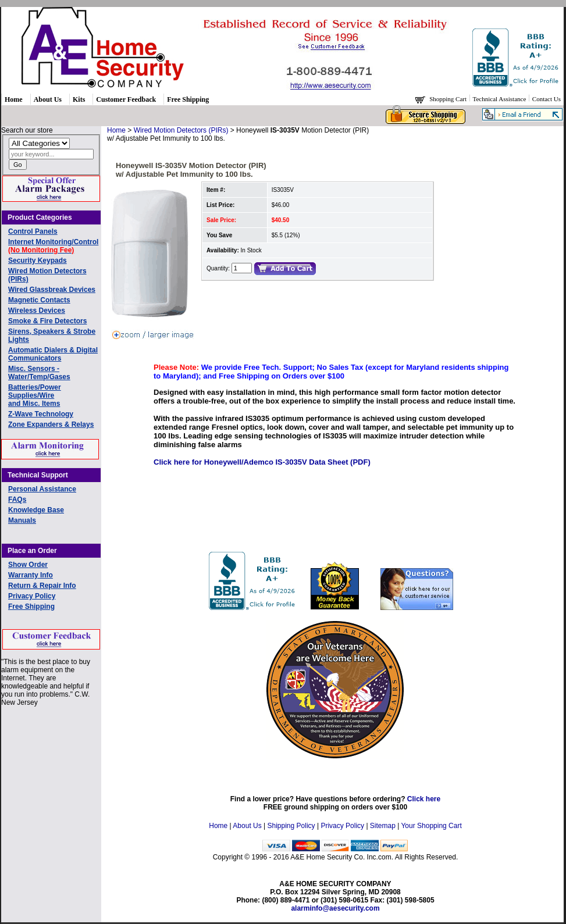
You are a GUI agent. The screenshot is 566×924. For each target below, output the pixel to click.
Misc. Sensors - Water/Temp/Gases (39, 373)
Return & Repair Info (42, 586)
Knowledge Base (36, 510)
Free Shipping (188, 99)
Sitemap (383, 826)
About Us (48, 99)
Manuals (22, 520)
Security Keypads (38, 261)
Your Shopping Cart (431, 826)
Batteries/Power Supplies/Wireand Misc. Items (35, 395)
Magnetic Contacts (39, 300)
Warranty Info (31, 575)
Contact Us (547, 99)
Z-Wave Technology (41, 414)
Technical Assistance (501, 99)
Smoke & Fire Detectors (47, 321)
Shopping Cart (449, 99)
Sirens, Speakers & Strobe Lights (52, 336)
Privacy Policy (32, 596)
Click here (424, 799)
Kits (79, 99)
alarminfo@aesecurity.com (335, 908)
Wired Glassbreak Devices (52, 290)
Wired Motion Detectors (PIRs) (47, 275)
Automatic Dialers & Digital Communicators (53, 354)
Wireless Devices (37, 311)
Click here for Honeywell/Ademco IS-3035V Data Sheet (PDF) (262, 462)
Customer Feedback (126, 99)
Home (14, 99)
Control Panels (33, 231)
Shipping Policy (291, 826)
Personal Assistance (42, 489)
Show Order (28, 565)
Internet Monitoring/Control (53, 246)
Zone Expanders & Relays (51, 424)
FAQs (17, 500)
